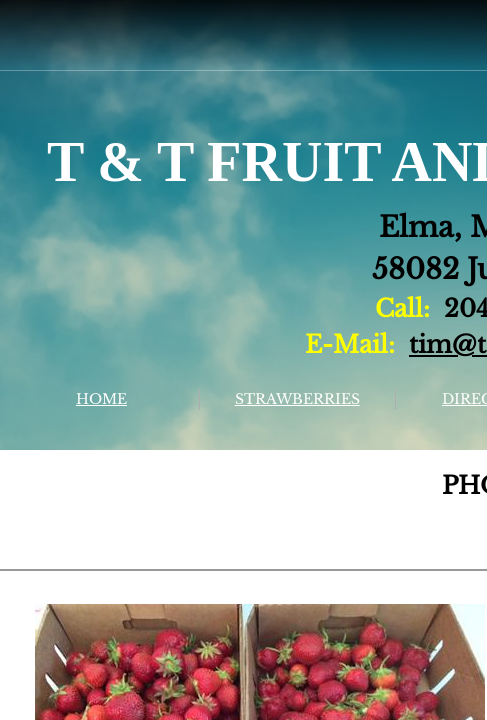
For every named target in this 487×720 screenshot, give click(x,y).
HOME (101, 399)
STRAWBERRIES (297, 399)
